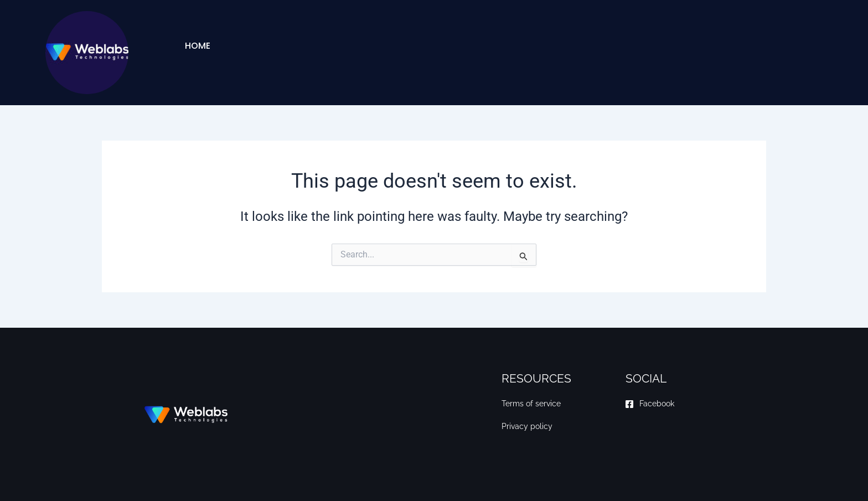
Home (198, 46)
